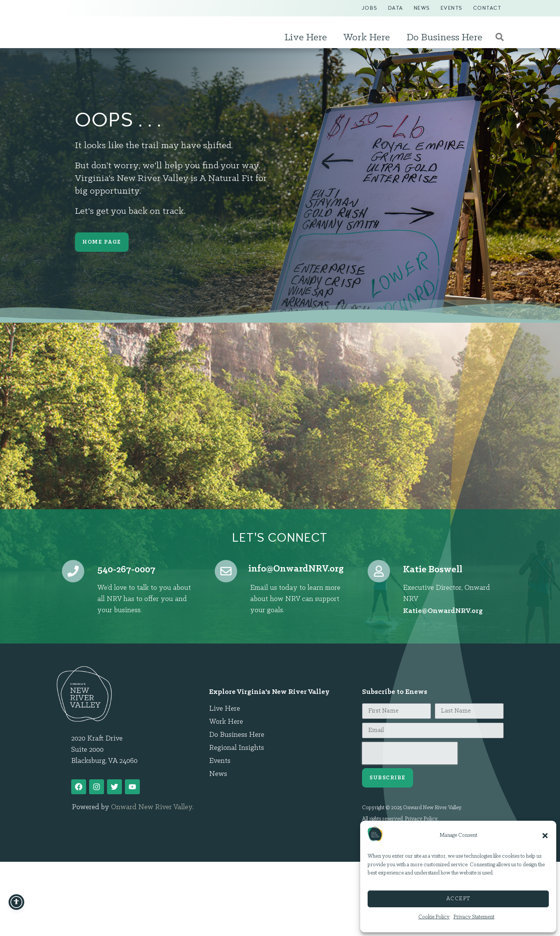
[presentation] (410, 753)
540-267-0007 (126, 570)
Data (396, 8)
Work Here (369, 38)
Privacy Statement (474, 917)
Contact (487, 8)
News (422, 8)
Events (452, 8)
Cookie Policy (434, 917)
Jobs (370, 8)
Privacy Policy (421, 819)
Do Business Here (446, 38)
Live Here (308, 38)
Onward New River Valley (152, 807)
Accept (458, 899)
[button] (545, 836)
